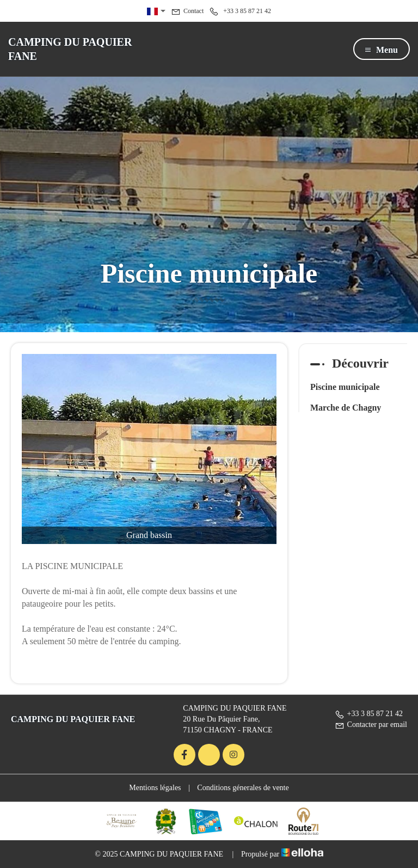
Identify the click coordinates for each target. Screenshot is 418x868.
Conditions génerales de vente (243, 788)
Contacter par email (371, 725)
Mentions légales (155, 788)
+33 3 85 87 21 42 (369, 714)
